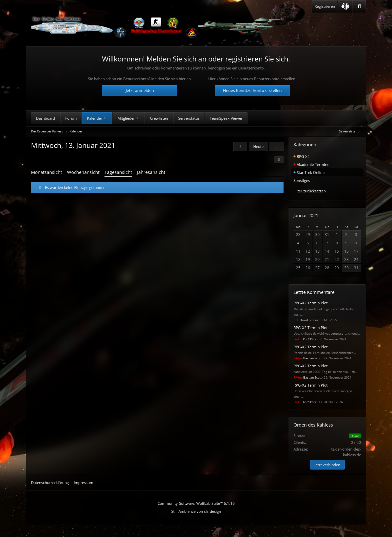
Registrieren (325, 6)
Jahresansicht (151, 172)
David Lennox (306, 320)
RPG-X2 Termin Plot (310, 303)
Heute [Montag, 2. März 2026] (258, 146)
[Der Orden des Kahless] (156, 27)
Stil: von (196, 511)
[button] (345, 6)
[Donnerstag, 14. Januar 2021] (276, 146)
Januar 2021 (306, 215)
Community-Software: (196, 503)
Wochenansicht (83, 172)
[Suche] (359, 6)
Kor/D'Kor (305, 339)
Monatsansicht (46, 172)
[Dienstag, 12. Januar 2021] (240, 146)
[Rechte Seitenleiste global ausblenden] (350, 131)
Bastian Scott (307, 358)
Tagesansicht (118, 172)
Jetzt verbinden (327, 465)
